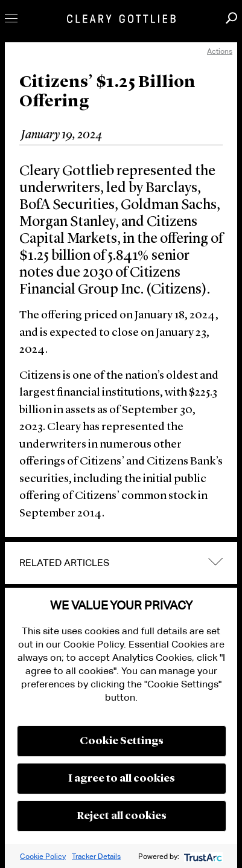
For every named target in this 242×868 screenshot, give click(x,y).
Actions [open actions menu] (220, 51)
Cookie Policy (43, 856)
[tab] (121, 563)
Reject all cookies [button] (122, 816)
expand (215, 562)
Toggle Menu (11, 18)
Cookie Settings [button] (122, 741)
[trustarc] (202, 856)
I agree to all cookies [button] (122, 779)
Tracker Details (96, 856)
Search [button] (231, 18)
